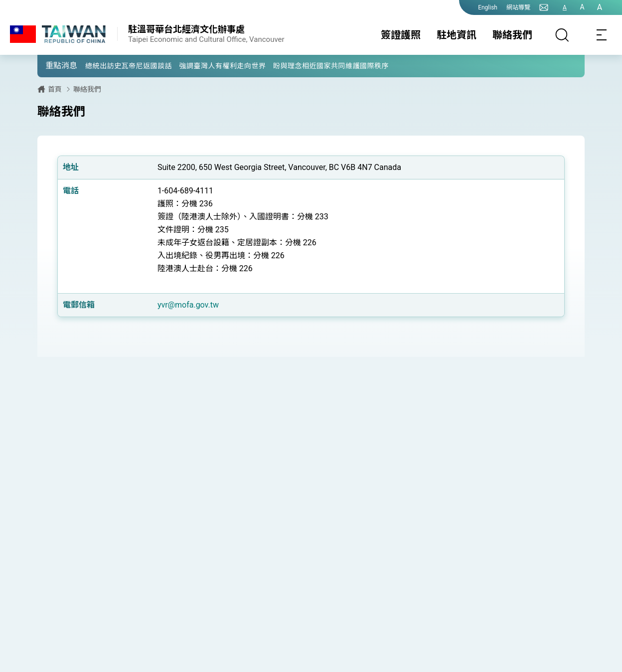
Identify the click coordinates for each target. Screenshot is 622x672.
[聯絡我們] (544, 7)
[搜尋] (562, 35)
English (488, 7)
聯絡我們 (512, 35)
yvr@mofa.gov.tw (188, 305)
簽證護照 (401, 35)
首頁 (55, 89)
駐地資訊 (457, 35)
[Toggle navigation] (602, 35)
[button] (52, 65)
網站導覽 (518, 7)
